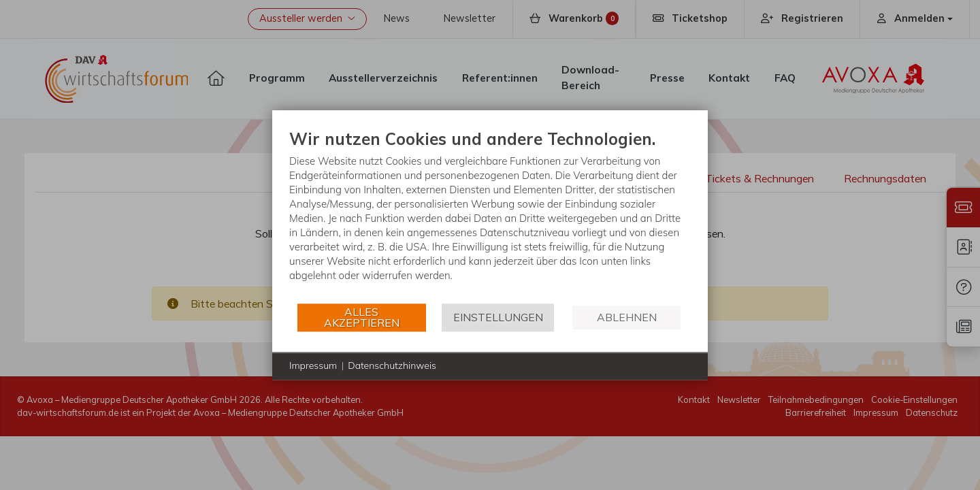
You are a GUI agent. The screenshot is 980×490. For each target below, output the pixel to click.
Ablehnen (627, 317)
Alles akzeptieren (362, 317)
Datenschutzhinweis (392, 365)
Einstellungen (498, 317)
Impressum (313, 365)
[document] (490, 215)
